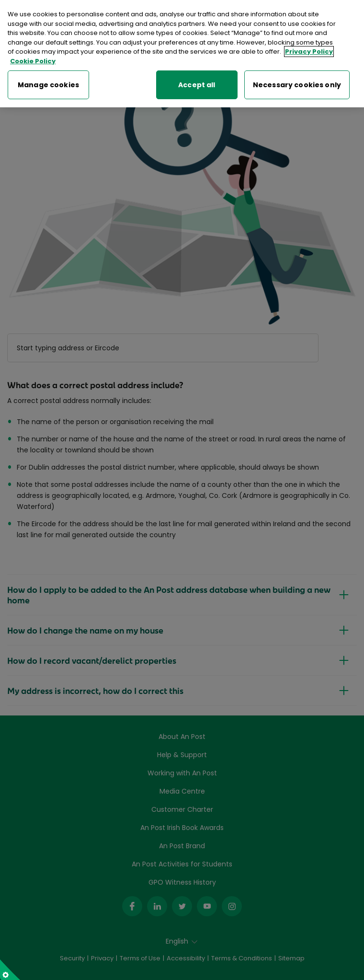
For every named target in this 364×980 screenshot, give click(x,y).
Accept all (197, 82)
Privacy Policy (309, 50)
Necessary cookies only (297, 82)
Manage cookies (48, 82)
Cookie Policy (33, 59)
